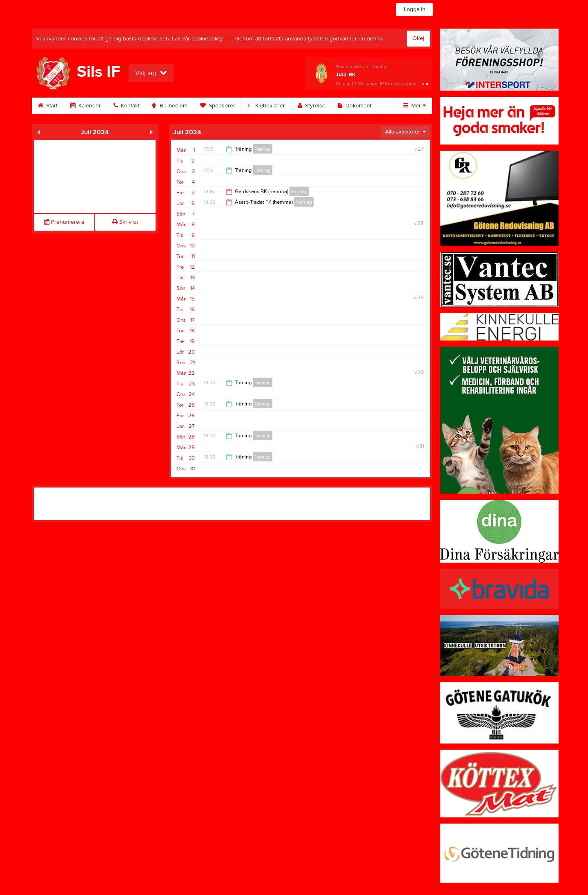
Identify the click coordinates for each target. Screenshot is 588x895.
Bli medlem (170, 106)
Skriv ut (125, 222)
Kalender (86, 106)
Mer (415, 106)
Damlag (263, 383)
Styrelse (312, 106)
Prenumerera (64, 222)
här (228, 39)
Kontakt (127, 106)
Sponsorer (218, 106)
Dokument (355, 106)
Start (48, 106)
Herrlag (263, 149)
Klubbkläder (266, 106)
